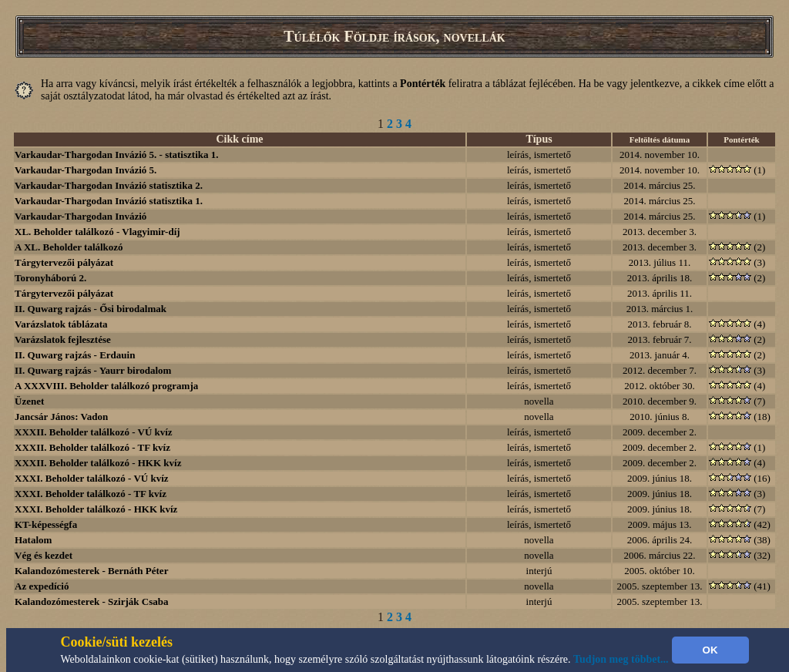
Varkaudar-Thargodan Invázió (81, 216)
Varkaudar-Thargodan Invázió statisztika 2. (109, 185)
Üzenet (29, 401)
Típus (539, 139)
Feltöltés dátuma (660, 139)
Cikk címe (239, 139)
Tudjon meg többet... (621, 659)
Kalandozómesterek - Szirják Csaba (91, 601)
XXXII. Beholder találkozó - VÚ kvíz (94, 432)
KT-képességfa (46, 524)
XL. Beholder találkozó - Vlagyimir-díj (97, 232)
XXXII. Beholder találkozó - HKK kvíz (98, 463)
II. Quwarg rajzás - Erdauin (75, 355)
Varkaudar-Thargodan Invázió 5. (86, 170)
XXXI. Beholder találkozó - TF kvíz (91, 494)
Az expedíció (42, 586)
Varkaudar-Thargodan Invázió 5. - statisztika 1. (116, 155)
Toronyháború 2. (50, 278)
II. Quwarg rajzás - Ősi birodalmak (91, 309)
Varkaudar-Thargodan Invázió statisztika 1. (109, 201)
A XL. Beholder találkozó (69, 247)
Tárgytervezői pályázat (64, 262)
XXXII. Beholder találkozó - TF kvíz (92, 447)
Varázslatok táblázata (61, 324)
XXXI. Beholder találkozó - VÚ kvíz (92, 478)
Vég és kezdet (44, 555)
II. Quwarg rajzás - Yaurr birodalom (93, 370)
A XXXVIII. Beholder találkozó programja (106, 386)
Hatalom (33, 540)
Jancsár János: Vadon (61, 417)
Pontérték (741, 139)
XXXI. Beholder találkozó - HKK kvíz (96, 509)
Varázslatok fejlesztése (63, 339)
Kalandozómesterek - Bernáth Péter (91, 571)
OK (710, 650)
